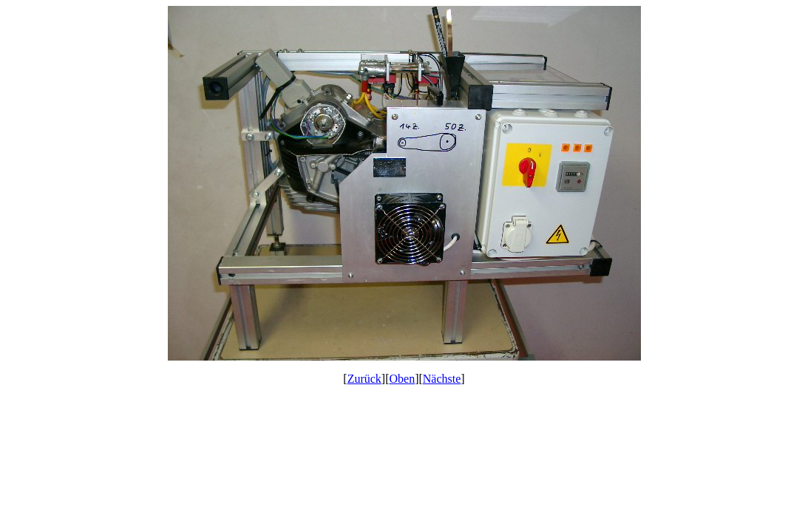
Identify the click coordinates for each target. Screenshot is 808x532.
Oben (403, 379)
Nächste (442, 379)
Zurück (364, 379)
